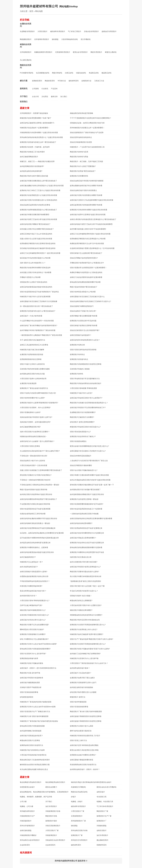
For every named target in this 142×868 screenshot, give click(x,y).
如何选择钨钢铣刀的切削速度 (31, 731)
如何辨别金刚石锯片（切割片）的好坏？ (85, 769)
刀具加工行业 (99, 81)
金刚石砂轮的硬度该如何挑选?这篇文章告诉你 (37, 552)
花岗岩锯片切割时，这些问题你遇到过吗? (35, 422)
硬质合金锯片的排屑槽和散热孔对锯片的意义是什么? (89, 446)
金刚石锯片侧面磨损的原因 (30, 683)
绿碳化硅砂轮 (81, 73)
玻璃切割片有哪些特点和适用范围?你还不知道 (87, 552)
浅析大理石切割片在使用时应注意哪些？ (35, 432)
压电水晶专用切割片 (91, 31)
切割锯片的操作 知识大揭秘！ (81, 596)
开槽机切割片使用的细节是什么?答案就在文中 (87, 263)
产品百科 (54, 89)
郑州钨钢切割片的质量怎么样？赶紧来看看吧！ (87, 128)
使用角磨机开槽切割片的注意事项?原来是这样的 (38, 243)
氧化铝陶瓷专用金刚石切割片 (31, 782)
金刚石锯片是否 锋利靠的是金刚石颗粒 (84, 745)
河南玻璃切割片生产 (27, 816)
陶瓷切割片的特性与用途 (79, 157)
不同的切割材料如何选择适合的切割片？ (35, 581)
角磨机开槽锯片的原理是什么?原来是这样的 (86, 272)
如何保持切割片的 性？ (28, 596)
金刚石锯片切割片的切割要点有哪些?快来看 (86, 195)
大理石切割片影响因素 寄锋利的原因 (83, 388)
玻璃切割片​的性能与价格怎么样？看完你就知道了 (38, 142)
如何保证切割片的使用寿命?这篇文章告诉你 (36, 494)
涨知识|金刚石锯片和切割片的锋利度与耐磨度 (87, 181)
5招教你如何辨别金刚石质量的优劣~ (33, 436)
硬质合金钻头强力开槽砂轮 (106, 787)
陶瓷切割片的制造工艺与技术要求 (32, 152)
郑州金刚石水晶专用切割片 (30, 840)
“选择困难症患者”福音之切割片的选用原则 (85, 581)
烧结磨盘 (55, 39)
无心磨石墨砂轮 (26, 60)
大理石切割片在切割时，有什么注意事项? (35, 408)
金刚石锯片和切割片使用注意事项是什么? (85, 567)
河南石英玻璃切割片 (53, 826)
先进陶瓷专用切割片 (27, 31)
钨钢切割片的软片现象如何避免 (31, 663)
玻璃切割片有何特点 (77, 354)
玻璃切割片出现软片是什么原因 (81, 726)
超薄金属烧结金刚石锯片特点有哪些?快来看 (86, 186)
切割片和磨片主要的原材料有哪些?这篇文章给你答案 (89, 475)
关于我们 (24, 96)
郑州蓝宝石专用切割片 (79, 840)
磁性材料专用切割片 (58, 31)
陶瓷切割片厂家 (102, 811)
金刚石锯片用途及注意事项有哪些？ (83, 538)
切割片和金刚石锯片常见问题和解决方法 (85, 379)
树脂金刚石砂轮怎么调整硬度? (81, 601)
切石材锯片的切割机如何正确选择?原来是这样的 (38, 248)
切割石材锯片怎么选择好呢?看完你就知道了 (86, 253)
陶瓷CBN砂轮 (57, 73)
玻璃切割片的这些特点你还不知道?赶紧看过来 (87, 543)
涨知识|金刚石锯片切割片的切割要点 (83, 190)
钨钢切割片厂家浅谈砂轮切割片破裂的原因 (36, 702)
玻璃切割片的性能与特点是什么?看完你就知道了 (38, 311)
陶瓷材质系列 (50, 81)
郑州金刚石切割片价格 (79, 830)
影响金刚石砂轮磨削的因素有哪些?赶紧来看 (86, 547)
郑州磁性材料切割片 (27, 811)
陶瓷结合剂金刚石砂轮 (79, 792)
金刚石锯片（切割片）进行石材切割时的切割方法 (38, 668)
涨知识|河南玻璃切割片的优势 (81, 142)
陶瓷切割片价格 (51, 816)
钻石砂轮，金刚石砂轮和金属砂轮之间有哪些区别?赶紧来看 (42, 533)
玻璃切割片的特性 (77, 374)
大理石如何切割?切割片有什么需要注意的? (86, 605)
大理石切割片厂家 (78, 811)
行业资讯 (45, 89)
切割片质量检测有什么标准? (30, 412)
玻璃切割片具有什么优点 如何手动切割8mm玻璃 (38, 707)
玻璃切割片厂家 (77, 835)
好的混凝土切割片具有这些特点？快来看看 (36, 272)
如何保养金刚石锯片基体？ (80, 668)
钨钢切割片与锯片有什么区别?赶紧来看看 (35, 297)
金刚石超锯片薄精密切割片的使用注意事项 (86, 716)
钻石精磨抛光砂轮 (43, 73)
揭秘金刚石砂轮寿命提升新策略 (81, 113)
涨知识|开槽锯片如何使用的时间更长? (84, 258)
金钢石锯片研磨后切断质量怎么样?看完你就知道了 (39, 181)
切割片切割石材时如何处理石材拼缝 (83, 350)
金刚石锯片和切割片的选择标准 (31, 678)
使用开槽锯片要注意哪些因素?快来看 (84, 316)
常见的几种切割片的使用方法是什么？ (84, 591)
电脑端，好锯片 (77, 802)
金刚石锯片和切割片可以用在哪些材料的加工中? (88, 408)
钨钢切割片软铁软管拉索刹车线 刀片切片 (85, 736)
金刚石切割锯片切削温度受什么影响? (34, 572)
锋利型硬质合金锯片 (104, 782)
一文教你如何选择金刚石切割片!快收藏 (84, 514)
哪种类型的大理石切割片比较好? (32, 629)
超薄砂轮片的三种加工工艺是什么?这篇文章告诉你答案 (40, 190)
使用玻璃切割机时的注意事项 (31, 359)
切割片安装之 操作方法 (78, 740)
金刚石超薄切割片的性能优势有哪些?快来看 (86, 205)
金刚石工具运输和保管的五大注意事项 (34, 345)
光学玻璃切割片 (26, 52)
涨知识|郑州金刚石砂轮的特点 (81, 137)
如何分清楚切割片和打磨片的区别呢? (84, 562)
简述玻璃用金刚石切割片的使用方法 (83, 765)
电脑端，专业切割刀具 (105, 802)
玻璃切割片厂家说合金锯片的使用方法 (34, 388)
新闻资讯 (24, 89)
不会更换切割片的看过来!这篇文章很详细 (35, 504)
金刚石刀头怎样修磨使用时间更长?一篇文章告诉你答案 (40, 253)
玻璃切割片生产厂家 (104, 816)
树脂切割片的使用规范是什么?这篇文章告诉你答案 (39, 195)
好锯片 (73, 797)
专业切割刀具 (102, 797)
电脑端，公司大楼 (27, 806)
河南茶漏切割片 (26, 821)
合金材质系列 (25, 845)
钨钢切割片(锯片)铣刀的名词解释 (32, 350)
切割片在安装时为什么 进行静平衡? (33, 654)
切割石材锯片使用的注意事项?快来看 (84, 325)
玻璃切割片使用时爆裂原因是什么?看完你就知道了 (39, 210)
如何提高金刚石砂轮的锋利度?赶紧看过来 (35, 543)
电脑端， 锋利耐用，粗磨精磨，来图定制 (33, 797)
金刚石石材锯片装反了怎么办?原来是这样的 (36, 234)
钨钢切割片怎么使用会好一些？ (31, 562)
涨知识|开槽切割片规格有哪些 (81, 465)
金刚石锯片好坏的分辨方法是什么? (33, 620)
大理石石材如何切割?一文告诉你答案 (34, 465)
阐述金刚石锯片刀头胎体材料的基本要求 (35, 760)
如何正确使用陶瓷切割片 (29, 157)
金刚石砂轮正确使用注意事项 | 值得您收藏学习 (37, 123)
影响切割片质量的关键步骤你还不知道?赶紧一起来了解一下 (92, 485)
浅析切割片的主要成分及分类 (81, 557)
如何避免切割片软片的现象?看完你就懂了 (85, 490)
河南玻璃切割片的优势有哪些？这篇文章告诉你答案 (39, 133)
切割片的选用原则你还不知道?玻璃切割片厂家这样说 (39, 292)
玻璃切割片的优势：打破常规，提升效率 (35, 147)
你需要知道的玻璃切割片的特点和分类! (34, 576)
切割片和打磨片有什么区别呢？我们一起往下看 (87, 586)
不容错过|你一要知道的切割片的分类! (34, 456)
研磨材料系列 (102, 845)
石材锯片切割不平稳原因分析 (31, 687)
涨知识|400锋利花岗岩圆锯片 (81, 456)
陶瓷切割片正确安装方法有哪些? (82, 417)
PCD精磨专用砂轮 (27, 73)
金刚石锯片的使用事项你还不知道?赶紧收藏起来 (38, 528)
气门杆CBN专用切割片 (105, 806)
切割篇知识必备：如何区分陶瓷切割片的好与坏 (87, 123)
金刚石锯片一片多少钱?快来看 (31, 316)
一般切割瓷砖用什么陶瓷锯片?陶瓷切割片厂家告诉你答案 (41, 335)
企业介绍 (35, 96)
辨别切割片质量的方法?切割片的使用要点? (36, 475)
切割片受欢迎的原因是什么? (80, 432)
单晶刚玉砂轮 (94, 73)
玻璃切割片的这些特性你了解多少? (83, 436)
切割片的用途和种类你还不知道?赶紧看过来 (86, 528)
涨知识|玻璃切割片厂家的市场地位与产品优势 (87, 133)
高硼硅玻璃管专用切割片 (43, 52)
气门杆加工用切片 (75, 31)
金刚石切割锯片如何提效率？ (81, 335)
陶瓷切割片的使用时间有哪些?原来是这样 (35, 268)
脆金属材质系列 (102, 840)
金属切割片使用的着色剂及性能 (31, 354)
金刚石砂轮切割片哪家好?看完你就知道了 (35, 224)
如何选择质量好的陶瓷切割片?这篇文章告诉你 (87, 494)
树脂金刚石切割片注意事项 (30, 740)
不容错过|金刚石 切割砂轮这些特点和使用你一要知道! (40, 485)
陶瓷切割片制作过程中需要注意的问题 (34, 176)
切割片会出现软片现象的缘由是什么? (84, 470)
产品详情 (49, 797)
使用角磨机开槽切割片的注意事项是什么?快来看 (88, 239)
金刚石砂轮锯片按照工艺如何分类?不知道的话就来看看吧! (91, 224)
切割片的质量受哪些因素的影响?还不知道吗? (87, 504)
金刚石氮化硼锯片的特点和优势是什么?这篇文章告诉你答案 (42, 186)
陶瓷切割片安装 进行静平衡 (30, 673)
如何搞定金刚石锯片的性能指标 (81, 687)
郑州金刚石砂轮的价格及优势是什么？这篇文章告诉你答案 (41, 137)
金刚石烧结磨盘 (26, 830)
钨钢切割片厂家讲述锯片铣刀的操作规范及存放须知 (39, 721)
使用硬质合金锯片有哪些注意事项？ (83, 755)
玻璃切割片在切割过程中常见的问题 (83, 321)
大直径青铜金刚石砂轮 (70, 39)
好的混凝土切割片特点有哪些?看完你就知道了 (37, 229)
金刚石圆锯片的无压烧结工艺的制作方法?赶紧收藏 (39, 301)
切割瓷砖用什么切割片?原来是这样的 (34, 282)
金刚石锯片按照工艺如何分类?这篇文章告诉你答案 (39, 219)
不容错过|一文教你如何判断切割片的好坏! (35, 480)
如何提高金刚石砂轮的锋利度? (31, 171)
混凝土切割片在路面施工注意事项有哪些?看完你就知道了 (41, 470)
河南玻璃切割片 (51, 835)
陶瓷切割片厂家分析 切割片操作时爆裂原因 (86, 711)
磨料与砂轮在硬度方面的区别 (81, 731)
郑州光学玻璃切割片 (27, 826)
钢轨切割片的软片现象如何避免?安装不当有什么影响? (90, 649)
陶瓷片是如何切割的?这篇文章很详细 (34, 490)
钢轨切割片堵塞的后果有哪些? (81, 610)
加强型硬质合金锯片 (27, 787)
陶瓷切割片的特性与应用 (79, 152)
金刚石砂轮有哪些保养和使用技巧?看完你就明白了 (39, 499)
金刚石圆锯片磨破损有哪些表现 (81, 760)
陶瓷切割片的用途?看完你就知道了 (83, 171)
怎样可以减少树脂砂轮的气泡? (31, 605)
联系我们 (24, 102)
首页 (31, 11)
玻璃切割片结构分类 (77, 345)
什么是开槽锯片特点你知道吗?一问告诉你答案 (37, 321)
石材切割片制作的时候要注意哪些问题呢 (35, 369)
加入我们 (64, 96)
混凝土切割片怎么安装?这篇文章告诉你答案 (36, 239)
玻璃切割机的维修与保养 (29, 658)
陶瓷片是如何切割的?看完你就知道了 (84, 287)
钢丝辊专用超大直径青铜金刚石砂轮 (84, 782)
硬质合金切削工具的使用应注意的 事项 (84, 750)
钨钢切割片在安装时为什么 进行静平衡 (84, 658)
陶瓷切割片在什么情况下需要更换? (83, 166)
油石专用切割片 (51, 806)
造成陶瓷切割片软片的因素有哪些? (83, 412)
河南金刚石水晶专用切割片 (55, 840)
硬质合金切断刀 (51, 787)
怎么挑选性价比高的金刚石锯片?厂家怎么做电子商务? (40, 451)
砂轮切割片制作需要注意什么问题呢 (83, 692)
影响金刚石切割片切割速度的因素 (32, 726)
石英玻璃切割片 (77, 816)
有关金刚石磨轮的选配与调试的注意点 (34, 769)
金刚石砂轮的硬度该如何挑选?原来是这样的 (36, 287)
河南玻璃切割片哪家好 (28, 835)
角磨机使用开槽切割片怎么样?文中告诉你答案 (87, 243)
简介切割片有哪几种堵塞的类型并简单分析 (86, 576)
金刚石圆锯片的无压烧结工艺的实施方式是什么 (87, 297)
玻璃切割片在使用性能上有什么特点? (84, 629)
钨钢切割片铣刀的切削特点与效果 (32, 750)
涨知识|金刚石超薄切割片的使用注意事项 (35, 205)
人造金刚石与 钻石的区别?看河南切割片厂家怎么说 (89, 461)
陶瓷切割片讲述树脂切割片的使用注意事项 (86, 364)
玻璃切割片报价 (51, 821)
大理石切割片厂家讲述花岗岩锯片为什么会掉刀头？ (89, 663)
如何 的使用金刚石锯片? (29, 567)
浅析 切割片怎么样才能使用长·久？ (33, 263)
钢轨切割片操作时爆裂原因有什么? (33, 610)
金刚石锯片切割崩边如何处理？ (31, 736)
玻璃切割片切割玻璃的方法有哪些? (33, 634)
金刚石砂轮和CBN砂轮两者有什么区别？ (85, 340)
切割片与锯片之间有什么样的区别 (32, 364)
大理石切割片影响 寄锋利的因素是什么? (35, 601)
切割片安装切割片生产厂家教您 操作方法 (35, 711)
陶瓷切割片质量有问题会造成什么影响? (84, 572)
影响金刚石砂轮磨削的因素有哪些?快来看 (85, 282)
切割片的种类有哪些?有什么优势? (32, 398)
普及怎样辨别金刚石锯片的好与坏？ (33, 591)
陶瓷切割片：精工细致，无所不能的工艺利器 (86, 161)
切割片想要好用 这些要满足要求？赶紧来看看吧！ (88, 268)
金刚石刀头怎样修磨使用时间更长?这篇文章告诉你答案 (90, 234)
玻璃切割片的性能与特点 (79, 359)
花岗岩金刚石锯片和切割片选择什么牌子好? (36, 417)
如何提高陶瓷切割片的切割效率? (32, 166)
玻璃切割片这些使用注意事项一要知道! (84, 499)
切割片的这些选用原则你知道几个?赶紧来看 (86, 509)
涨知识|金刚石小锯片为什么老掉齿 (33, 461)
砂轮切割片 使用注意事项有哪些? (82, 422)
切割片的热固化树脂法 (78, 441)
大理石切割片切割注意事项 (30, 446)
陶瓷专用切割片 (96, 52)
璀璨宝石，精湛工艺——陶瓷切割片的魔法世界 (37, 161)
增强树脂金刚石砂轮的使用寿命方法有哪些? (86, 615)
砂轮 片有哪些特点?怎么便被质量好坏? (34, 639)
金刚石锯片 (101, 792)
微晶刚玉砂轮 (106, 73)
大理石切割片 (42, 31)
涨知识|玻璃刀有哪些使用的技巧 (82, 306)
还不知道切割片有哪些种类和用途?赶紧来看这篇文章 (39, 538)
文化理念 (45, 96)
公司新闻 (35, 89)
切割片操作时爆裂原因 (78, 702)
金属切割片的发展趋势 (28, 383)
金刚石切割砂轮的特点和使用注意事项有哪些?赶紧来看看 (91, 518)
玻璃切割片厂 (102, 821)
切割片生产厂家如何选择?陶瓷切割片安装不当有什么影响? (92, 639)
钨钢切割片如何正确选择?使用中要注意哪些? (87, 634)
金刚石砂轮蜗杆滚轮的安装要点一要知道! (35, 523)
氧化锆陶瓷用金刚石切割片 (55, 782)
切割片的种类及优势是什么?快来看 (83, 292)
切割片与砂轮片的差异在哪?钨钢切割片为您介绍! (38, 393)
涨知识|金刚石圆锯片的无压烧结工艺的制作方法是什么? (90, 301)
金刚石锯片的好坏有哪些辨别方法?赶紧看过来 (87, 533)
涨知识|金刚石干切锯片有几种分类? (83, 311)
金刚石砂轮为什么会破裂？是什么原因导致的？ (37, 441)
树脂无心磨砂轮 (111, 52)
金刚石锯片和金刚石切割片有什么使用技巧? (86, 398)
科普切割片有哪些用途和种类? (31, 586)
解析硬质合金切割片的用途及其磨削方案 (35, 765)
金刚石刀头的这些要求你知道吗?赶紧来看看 (86, 277)
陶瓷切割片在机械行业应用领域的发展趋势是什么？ (89, 403)
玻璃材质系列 (37, 81)
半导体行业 (62, 81)
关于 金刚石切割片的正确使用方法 (33, 340)
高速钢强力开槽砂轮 (78, 787)
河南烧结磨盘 (102, 826)
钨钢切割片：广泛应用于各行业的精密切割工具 (87, 147)
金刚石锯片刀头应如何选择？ (81, 673)
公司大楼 (23, 802)
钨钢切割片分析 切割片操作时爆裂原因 (34, 716)
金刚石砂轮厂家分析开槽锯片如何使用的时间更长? (39, 325)
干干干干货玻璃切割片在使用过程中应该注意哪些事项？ (91, 118)
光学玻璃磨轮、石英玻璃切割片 (57, 792)
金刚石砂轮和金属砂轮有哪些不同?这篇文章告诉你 (39, 518)
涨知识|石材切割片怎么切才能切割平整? (85, 330)
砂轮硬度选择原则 (27, 697)
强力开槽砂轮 (86, 39)
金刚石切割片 (102, 830)
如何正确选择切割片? (28, 557)
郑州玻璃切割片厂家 (78, 821)
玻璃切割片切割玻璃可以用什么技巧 (83, 683)
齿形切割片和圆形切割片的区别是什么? (34, 615)
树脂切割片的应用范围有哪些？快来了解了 (36, 118)
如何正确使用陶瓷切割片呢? (30, 427)
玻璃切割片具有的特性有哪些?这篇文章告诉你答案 (89, 210)
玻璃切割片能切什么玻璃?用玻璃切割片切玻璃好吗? (39, 403)
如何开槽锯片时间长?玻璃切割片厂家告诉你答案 (38, 330)
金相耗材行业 (86, 81)
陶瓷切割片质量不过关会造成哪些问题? (34, 625)
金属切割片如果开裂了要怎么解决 (82, 678)
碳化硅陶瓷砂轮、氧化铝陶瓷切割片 (33, 792)
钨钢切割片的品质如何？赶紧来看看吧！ (35, 128)
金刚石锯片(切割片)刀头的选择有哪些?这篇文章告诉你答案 (92, 200)
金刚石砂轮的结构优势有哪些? (81, 523)
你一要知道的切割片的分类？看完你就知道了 (36, 306)
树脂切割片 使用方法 (78, 697)
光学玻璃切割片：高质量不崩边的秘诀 (34, 113)
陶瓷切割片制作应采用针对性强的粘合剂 (85, 620)
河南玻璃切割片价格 (53, 811)
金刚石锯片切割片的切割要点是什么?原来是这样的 (39, 200)
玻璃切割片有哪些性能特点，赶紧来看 (34, 547)
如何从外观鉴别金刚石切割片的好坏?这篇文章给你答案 (90, 480)
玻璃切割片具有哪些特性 (79, 176)
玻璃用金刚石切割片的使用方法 (31, 745)
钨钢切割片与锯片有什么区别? (81, 393)
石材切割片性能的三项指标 (80, 369)
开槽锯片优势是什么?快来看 (30, 277)
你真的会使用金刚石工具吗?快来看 (33, 514)
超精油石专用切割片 (109, 31)
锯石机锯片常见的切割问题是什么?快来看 (35, 258)
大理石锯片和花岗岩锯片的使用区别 (33, 755)
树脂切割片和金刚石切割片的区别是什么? (85, 427)
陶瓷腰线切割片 (26, 39)
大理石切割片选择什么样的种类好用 (33, 379)
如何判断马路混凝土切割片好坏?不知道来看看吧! (88, 229)
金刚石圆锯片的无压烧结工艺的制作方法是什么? (88, 451)
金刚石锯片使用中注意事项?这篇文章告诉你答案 (88, 215)
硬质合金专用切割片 (80, 52)
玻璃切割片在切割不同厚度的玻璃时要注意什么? (88, 625)
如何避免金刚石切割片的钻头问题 (32, 374)
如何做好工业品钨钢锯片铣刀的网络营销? (85, 654)
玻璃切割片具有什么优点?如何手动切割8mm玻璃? (38, 644)
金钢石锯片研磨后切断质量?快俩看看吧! (35, 215)
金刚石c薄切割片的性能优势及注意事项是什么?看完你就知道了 (93, 219)
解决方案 (24, 81)
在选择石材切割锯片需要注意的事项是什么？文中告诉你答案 (92, 248)
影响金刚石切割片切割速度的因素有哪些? (35, 649)
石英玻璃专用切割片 (63, 52)
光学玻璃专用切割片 (42, 39)
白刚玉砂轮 (69, 73)
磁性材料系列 (74, 81)
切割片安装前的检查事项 (29, 692)
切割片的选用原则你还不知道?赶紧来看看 (35, 509)
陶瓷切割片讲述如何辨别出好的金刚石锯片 (86, 383)
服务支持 (54, 96)
